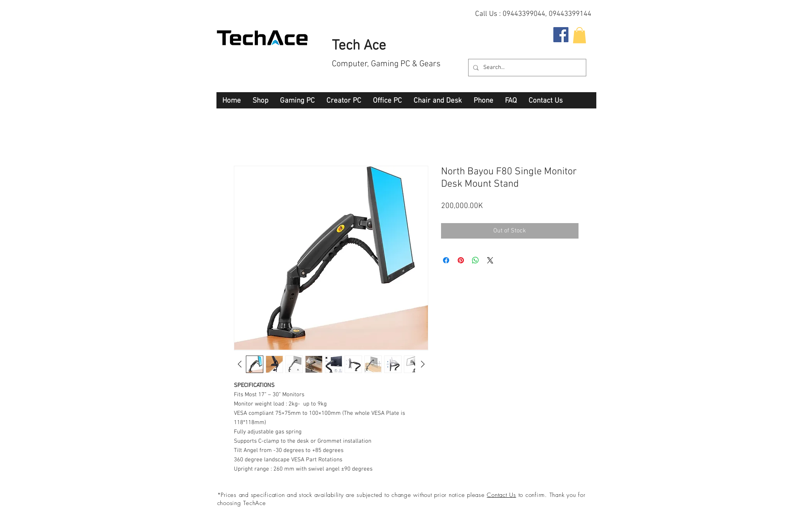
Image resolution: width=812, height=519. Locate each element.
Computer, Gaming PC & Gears (386, 64)
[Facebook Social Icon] (561, 35)
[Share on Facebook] (446, 260)
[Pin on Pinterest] (461, 260)
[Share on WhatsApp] (476, 260)
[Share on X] (490, 260)
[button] (579, 35)
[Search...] (526, 68)
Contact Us (501, 495)
